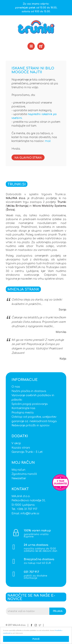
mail (48, 141)
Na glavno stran (28, 158)
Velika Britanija (17, 206)
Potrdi (36, 639)
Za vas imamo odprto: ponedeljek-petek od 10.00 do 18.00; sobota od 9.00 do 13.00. (36, 8)
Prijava (58, 611)
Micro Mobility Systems (49, 206)
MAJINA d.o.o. (16, 198)
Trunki (62, 202)
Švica (10, 210)
